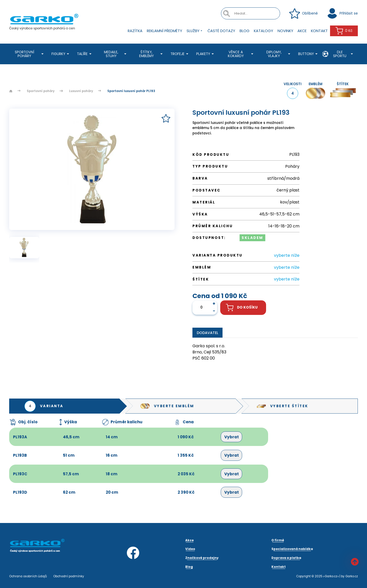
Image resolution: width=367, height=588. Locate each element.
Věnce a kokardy (241, 54)
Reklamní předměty (165, 31)
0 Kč (344, 31)
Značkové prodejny (202, 558)
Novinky (285, 31)
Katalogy (264, 31)
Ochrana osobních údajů (28, 576)
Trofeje (180, 54)
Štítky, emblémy (152, 54)
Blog (245, 31)
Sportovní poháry (30, 54)
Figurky (61, 54)
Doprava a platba (286, 558)
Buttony (309, 54)
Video (190, 549)
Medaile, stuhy (116, 54)
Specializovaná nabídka (292, 549)
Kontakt (319, 31)
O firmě (278, 540)
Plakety (206, 54)
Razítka (135, 31)
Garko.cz (352, 576)
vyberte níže (287, 255)
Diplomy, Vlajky (279, 54)
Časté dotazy (221, 31)
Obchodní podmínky (69, 576)
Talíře (85, 54)
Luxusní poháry (81, 91)
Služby (195, 31)
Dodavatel (207, 333)
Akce (302, 31)
